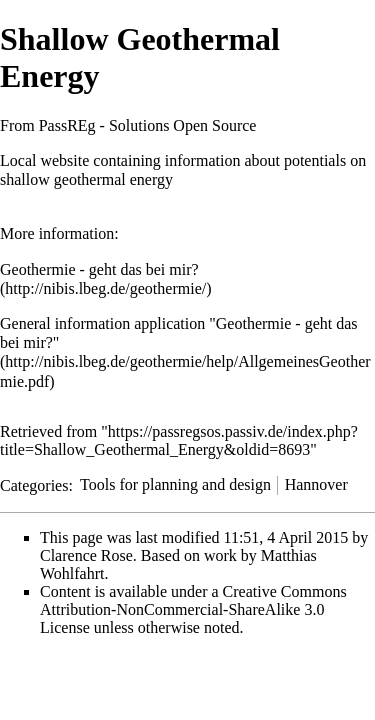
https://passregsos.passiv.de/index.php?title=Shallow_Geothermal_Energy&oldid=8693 (179, 440)
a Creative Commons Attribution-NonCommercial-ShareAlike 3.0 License (193, 609)
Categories (34, 484)
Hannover (316, 484)
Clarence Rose (86, 555)
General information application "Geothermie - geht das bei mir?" (179, 333)
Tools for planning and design (175, 484)
